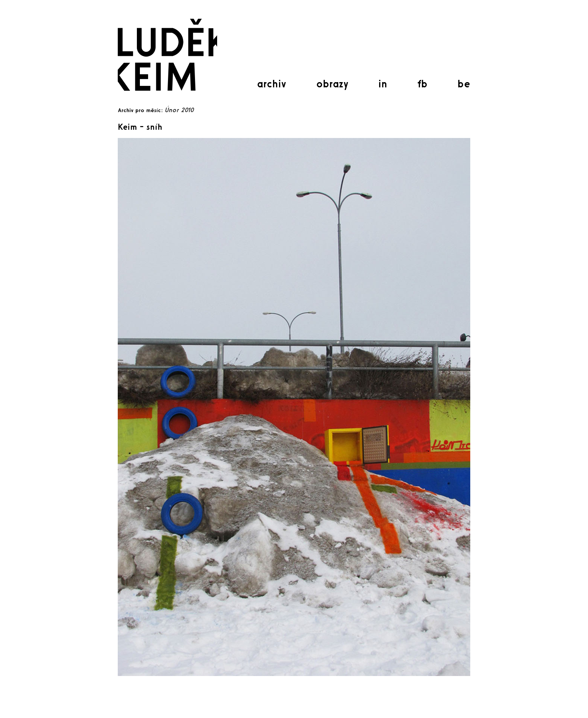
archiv (271, 84)
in (383, 84)
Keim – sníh (140, 127)
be (464, 84)
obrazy (332, 84)
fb (422, 84)
